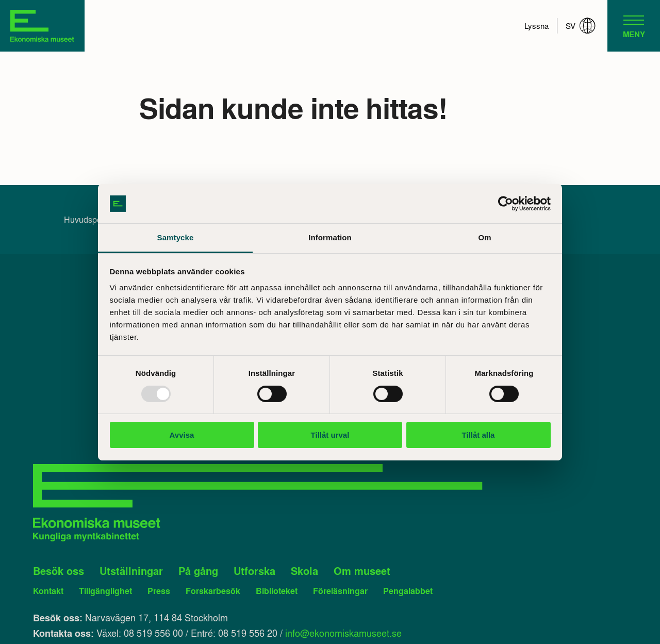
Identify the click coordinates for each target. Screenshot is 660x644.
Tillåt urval (330, 435)
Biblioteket (277, 591)
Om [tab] (484, 237)
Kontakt (48, 591)
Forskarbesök (213, 591)
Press (159, 591)
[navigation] (634, 26)
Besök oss (59, 571)
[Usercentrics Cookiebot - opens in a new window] (506, 204)
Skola (304, 571)
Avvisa (182, 435)
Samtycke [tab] (176, 237)
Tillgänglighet (105, 591)
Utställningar (131, 571)
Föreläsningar (340, 591)
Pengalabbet (408, 591)
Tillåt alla (478, 435)
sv (580, 26)
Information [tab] (330, 237)
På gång (198, 571)
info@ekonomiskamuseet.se (343, 633)
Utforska (254, 571)
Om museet (362, 571)
